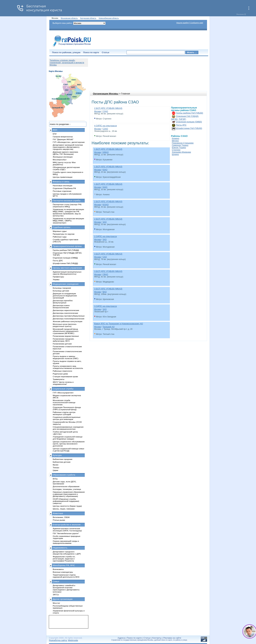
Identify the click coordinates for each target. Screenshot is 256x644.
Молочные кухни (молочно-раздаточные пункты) (65, 325)
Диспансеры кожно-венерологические (61, 306)
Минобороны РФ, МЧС (64, 565)
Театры (56, 467)
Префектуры (58, 277)
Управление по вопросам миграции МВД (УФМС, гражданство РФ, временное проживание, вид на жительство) (68, 212)
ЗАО (105, 222)
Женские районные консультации (68, 321)
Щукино (175, 154)
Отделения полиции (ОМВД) (189, 122)
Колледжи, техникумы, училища (67, 489)
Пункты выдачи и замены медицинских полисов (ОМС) (66, 357)
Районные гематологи (62, 371)
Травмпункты (59, 379)
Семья (56, 581)
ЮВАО (106, 152)
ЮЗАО (106, 205)
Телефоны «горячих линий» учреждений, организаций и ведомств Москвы (67, 63)
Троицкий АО (108, 327)
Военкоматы (58, 569)
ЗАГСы (56, 595)
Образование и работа (64, 475)
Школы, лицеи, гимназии (64, 509)
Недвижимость (60, 548)
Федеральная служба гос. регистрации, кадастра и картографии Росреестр (64, 559)
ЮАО (105, 170)
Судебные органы (62, 227)
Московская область (69, 18)
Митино (175, 141)
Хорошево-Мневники (181, 152)
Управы (56, 279)
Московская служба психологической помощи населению (64, 402)
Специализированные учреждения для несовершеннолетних (68, 428)
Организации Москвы (106, 94)
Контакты (157, 638)
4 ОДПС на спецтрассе (106, 126)
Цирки (55, 470)
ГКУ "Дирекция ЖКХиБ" (63, 139)
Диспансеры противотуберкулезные (69, 316)
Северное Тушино (180, 145)
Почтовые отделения (62, 191)
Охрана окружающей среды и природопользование (66, 542)
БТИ (55, 134)
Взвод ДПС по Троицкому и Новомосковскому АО (119, 324)
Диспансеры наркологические (66, 310)
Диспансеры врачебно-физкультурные (63, 302)
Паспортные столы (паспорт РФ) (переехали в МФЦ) (67, 205)
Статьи (106, 52)
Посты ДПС (181, 125)
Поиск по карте (91, 52)
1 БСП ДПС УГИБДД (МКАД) (108, 149)
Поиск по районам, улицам (66, 52)
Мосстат (56, 603)
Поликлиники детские (62, 344)
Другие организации (63, 599)
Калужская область (88, 18)
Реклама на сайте (172, 638)
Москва (98, 111)
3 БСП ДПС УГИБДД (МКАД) (108, 254)
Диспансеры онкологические (65, 313)
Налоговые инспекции (63, 186)
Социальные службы (63, 389)
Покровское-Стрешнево (183, 143)
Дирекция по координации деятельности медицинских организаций (65, 296)
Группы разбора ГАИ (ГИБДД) (190, 113)
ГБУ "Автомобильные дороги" (66, 533)
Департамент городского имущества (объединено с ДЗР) (67, 553)
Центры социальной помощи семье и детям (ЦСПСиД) (68, 450)
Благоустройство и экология (67, 525)
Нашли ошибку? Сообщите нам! (190, 23)
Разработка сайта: (58, 640)
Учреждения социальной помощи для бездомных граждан (68, 438)
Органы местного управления (67, 268)
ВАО (105, 292)
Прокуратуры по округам (64, 234)
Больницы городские (62, 288)
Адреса (121, 638)
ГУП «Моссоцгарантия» (63, 393)
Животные (58, 513)
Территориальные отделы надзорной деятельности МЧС (66, 576)
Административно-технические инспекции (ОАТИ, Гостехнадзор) (67, 530)
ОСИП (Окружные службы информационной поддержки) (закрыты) (66, 501)
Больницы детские (61, 291)
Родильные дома (60, 374)
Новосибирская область (109, 18)
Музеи (56, 465)
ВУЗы (55, 479)
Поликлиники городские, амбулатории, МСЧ (64, 340)
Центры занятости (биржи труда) (67, 506)
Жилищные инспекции (63, 157)
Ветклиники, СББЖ (61, 517)
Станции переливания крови (65, 376)
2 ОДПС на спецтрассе (106, 236)
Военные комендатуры (63, 572)
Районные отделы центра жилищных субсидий (64, 413)
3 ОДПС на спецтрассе (106, 306)
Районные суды (60, 237)
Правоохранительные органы (67, 246)
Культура (57, 455)
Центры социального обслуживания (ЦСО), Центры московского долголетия (69, 444)
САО (105, 257)
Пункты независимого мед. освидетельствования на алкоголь (68, 367)
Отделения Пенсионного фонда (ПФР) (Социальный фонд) (67, 408)
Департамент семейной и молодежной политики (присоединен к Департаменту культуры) (66, 589)
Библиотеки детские (62, 462)
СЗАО (105, 111)
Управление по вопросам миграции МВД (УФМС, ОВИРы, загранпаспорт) (68, 221)
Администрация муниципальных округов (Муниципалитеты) (67, 273)
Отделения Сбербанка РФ (64, 188)
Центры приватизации (63, 177)
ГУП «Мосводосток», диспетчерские (69, 142)
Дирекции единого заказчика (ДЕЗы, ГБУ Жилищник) (65, 153)
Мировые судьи (60, 231)
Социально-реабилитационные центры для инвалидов (67, 418)
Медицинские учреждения (66, 284)
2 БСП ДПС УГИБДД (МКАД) (108, 108)
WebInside (73, 640)
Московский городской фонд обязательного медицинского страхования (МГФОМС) (66, 331)
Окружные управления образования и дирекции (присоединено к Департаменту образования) (69, 494)
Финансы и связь (61, 182)
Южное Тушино (179, 148)
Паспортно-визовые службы (67, 201)
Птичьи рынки (59, 520)
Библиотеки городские (63, 459)
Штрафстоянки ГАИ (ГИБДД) (189, 128)
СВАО (105, 274)
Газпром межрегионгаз (63, 137)
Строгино (176, 150)
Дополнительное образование (66, 486)
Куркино (176, 138)
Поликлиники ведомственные (66, 336)
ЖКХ (55, 130)
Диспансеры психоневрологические (69, 319)
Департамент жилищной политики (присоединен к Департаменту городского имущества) (68, 147)
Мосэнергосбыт (60, 160)
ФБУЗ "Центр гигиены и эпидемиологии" (63, 383)
